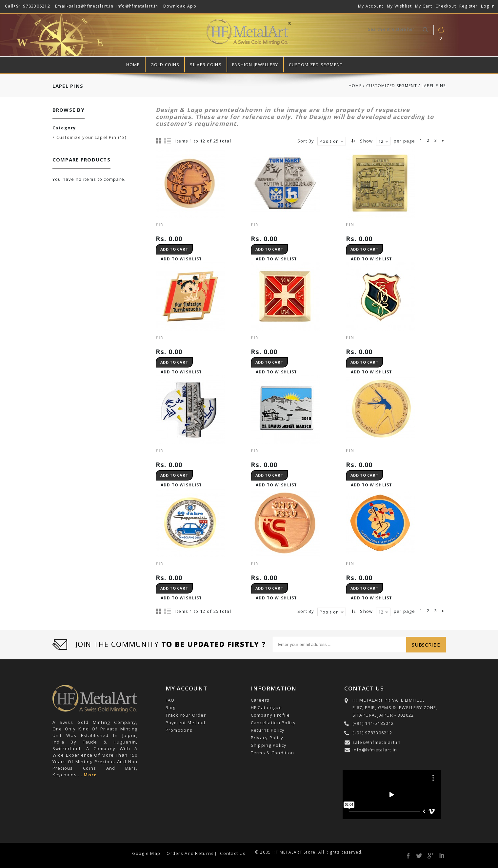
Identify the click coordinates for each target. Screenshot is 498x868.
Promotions (179, 730)
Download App (180, 6)
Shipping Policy (269, 745)
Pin (160, 224)
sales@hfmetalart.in (91, 6)
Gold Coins (165, 65)
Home (133, 65)
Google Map (146, 853)
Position (329, 141)
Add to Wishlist (181, 259)
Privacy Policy (267, 738)
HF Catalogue (266, 708)
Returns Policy (268, 730)
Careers (260, 700)
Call (9, 6)
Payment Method (186, 723)
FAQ (170, 700)
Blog (171, 708)
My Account (371, 6)
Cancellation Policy (273, 723)
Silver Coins (206, 65)
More (90, 775)
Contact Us (233, 853)
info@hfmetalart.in (137, 6)
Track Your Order (186, 715)
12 (381, 141)
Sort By (306, 141)
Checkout (446, 6)
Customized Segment (316, 65)
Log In (488, 6)
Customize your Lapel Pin (91, 137)
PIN (350, 224)
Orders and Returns (190, 853)
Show (366, 141)
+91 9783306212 (32, 6)
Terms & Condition (273, 753)
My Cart (424, 6)
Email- (62, 6)
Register (468, 6)
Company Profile (270, 715)
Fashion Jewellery (255, 65)
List (168, 141)
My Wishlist (399, 6)
